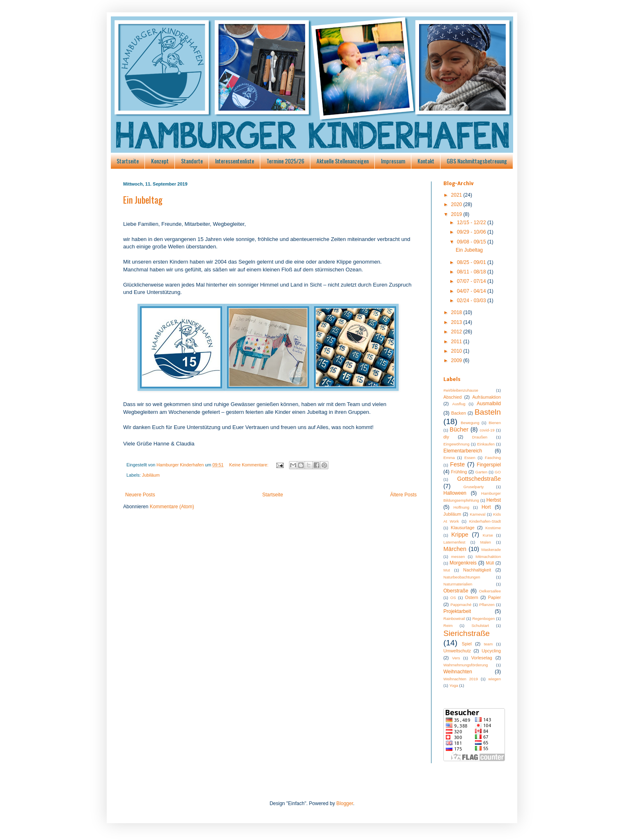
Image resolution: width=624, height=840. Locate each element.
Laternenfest (454, 542)
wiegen (495, 679)
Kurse (488, 535)
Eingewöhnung (456, 444)
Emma (449, 458)
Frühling (459, 472)
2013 (457, 322)
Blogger (345, 803)
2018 (457, 312)
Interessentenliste (235, 161)
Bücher (459, 429)
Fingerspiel (489, 465)
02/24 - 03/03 (472, 301)
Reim (448, 625)
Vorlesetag (482, 658)
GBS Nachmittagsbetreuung (477, 161)
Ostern (471, 597)
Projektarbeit (457, 611)
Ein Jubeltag (143, 200)
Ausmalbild (489, 404)
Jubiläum (151, 475)
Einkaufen (486, 444)
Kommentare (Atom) (172, 507)
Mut (447, 570)
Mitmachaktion (488, 557)
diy (446, 437)
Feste (457, 464)
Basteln (488, 412)
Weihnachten (458, 672)
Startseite (128, 161)
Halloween (455, 493)
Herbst (494, 500)
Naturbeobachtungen (462, 577)
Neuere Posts (140, 495)
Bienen (495, 423)
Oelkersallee (490, 591)
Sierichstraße (467, 633)
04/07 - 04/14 (472, 291)
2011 (457, 342)
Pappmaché (461, 605)
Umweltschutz (457, 651)
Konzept (160, 161)
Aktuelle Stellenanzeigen (343, 161)
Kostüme (493, 528)
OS (453, 598)
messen (458, 557)
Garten (481, 472)
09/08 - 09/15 (472, 242)
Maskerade (491, 550)
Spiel (467, 644)
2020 (457, 204)
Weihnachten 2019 (461, 679)
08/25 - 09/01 (472, 262)
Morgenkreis (463, 563)
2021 (457, 195)
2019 (457, 214)
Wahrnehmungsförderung (466, 665)
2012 (457, 332)
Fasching (493, 458)
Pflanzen (487, 605)
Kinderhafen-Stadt (485, 521)
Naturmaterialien (458, 584)
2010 (457, 351)
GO (498, 472)
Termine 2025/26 (285, 161)
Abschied (452, 397)
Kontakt (426, 161)
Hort (486, 507)
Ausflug (459, 404)
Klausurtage (463, 528)
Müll (490, 563)
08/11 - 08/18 (472, 272)
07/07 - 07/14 (472, 281)
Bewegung (470, 423)
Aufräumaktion (486, 397)
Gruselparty (474, 487)
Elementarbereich (463, 451)
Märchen (455, 549)
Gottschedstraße (479, 479)
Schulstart (480, 625)
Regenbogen (483, 619)
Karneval (477, 514)
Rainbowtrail (454, 619)
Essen (470, 458)
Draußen (480, 437)
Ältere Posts (403, 495)
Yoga (454, 685)
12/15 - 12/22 (472, 223)
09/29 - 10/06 (472, 232)
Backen (459, 413)
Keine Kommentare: (249, 465)
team (488, 644)
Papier (494, 597)
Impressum (393, 161)
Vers (456, 658)
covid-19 (487, 430)
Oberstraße (456, 591)
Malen (486, 542)
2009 (457, 360)
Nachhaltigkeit (477, 570)
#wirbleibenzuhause (461, 390)
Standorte (192, 161)
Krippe (460, 535)
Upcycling (491, 651)
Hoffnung (461, 507)
